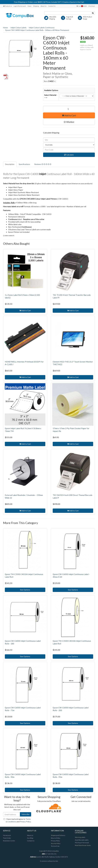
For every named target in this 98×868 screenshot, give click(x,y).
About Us (44, 6)
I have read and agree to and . (17, 820)
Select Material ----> (51, 96)
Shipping (36, 6)
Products (8, 6)
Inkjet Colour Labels (18, 28)
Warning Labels (80, 837)
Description (10, 164)
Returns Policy (56, 838)
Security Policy (56, 843)
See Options (25, 590)
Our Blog (30, 838)
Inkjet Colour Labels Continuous (42, 28)
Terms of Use (55, 846)
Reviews (43, 164)
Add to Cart (69, 115)
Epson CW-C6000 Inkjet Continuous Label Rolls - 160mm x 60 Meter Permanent (37, 30)
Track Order (7, 838)
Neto (56, 861)
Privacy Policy (25, 822)
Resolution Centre (9, 841)
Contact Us (52, 6)
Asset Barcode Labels (82, 840)
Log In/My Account (20, 6)
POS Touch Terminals (82, 843)
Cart (81, 6)
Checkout (92, 6)
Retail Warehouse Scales (83, 845)
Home (29, 6)
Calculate (69, 155)
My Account (7, 835)
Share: (50, 81)
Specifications (24, 164)
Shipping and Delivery (58, 835)
